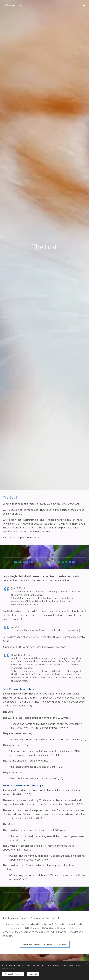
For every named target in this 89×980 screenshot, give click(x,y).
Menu (84, 6)
